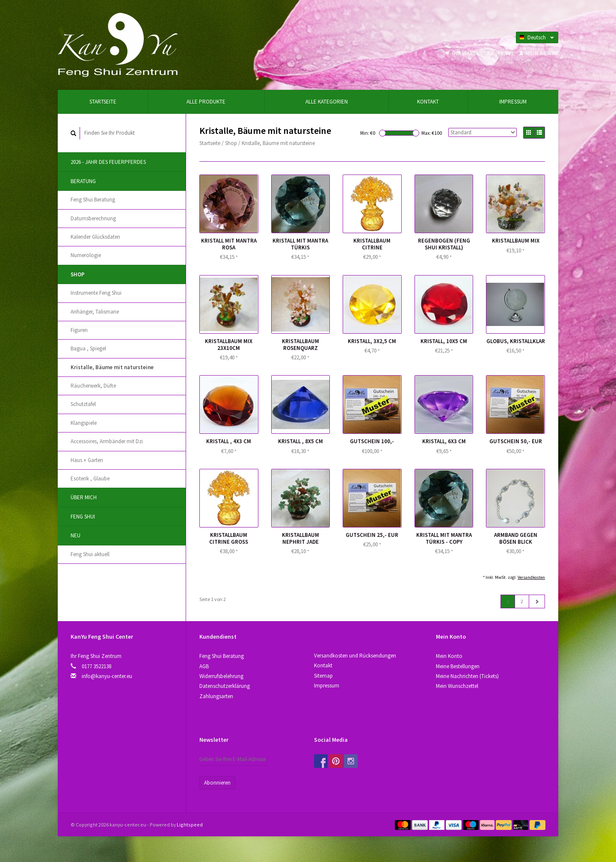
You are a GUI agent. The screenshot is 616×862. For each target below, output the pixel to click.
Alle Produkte (206, 102)
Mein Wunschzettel (457, 686)
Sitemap (323, 676)
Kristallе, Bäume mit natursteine (112, 367)
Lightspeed (190, 825)
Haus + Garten (87, 460)
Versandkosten (531, 577)
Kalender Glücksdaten (95, 237)
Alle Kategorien (327, 102)
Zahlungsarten (216, 696)
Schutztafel (83, 404)
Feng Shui (83, 517)
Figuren (79, 330)
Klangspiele (84, 423)
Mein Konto (539, 53)
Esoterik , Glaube (90, 478)
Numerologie (86, 255)
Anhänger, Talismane (95, 312)
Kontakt (428, 102)
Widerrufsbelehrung (221, 676)
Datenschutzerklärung (225, 686)
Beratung (83, 181)
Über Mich (84, 497)
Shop (78, 274)
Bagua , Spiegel (88, 348)
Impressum (513, 102)
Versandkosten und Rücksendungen (355, 656)
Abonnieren (217, 783)
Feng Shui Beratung (93, 200)
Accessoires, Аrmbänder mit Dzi (107, 441)
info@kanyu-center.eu (107, 676)
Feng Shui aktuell (90, 554)
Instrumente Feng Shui (96, 293)
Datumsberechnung (93, 218)
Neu (76, 535)
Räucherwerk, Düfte (93, 386)
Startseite (103, 102)
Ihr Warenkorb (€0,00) (480, 53)
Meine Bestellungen (458, 666)
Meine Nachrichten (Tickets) (467, 676)
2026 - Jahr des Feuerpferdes (108, 162)
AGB (204, 666)
